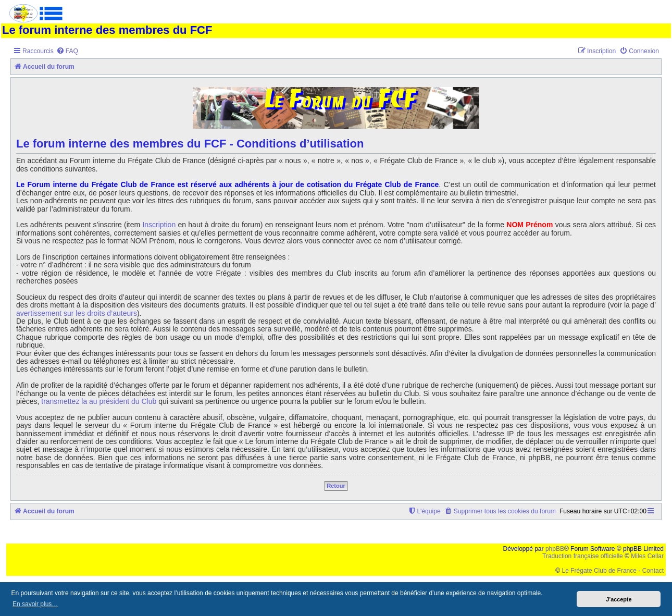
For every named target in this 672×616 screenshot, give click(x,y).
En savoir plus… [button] (35, 604)
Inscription (159, 225)
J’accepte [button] (619, 599)
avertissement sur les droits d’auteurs (77, 313)
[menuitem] (67, 51)
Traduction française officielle (583, 556)
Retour (336, 486)
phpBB (555, 549)
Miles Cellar (647, 556)
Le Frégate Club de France (599, 571)
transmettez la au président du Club (99, 402)
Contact (653, 571)
